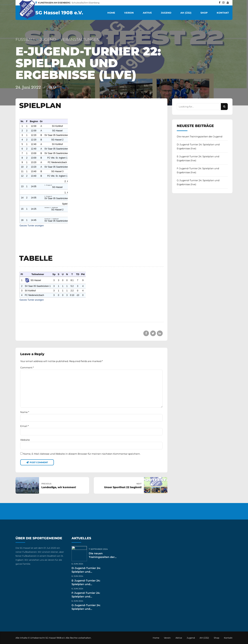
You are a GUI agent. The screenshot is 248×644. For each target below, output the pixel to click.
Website (25, 440)
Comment (27, 367)
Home (111, 13)
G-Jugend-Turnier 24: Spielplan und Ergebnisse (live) (198, 182)
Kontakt (223, 13)
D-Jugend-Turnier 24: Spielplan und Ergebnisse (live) (198, 146)
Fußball (25, 39)
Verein (129, 13)
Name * (25, 412)
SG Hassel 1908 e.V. (59, 13)
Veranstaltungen (80, 39)
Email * (24, 426)
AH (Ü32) (186, 13)
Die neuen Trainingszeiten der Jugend (200, 136)
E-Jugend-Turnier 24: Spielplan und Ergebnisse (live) (198, 158)
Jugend (166, 13)
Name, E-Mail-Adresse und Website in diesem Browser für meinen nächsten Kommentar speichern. (82, 454)
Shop (204, 13)
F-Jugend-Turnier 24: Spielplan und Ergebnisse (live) (198, 170)
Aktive (147, 13)
